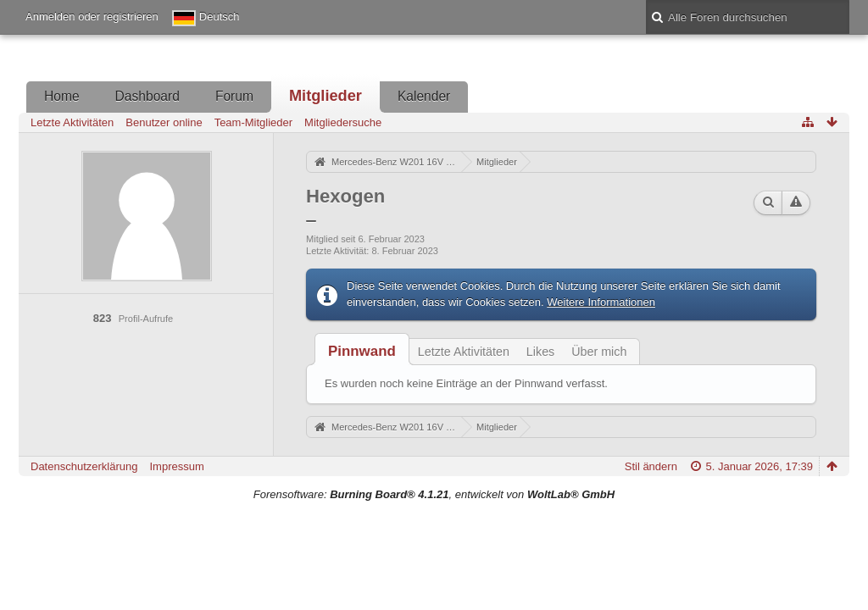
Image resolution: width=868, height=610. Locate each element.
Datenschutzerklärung (84, 466)
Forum (234, 96)
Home (62, 96)
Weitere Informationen (601, 302)
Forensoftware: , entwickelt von (434, 494)
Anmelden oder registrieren (92, 17)
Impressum (176, 466)
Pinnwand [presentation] (362, 351)
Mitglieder (325, 96)
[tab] (362, 351)
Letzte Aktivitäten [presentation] (464, 352)
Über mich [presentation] (599, 352)
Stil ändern (651, 466)
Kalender (424, 96)
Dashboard (147, 96)
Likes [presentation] (540, 352)
